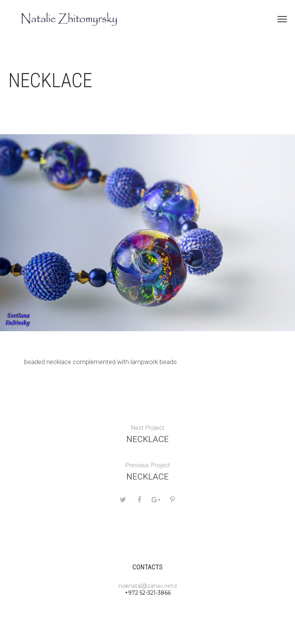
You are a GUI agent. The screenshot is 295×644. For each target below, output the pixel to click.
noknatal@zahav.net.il (148, 586)
